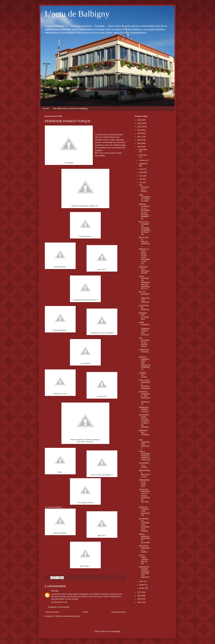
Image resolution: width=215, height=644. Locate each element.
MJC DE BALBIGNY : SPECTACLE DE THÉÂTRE (144, 297)
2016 (139, 596)
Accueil (46, 108)
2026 (139, 120)
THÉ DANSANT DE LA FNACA (144, 188)
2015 (139, 599)
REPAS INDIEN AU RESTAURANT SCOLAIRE (145, 538)
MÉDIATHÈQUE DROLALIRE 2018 (145, 474)
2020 (139, 140)
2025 (139, 123)
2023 (139, 130)
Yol (52, 591)
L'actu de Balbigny (77, 14)
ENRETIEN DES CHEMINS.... (144, 434)
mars (141, 581)
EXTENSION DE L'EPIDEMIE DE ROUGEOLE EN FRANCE (144, 525)
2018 (139, 147)
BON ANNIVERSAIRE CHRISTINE (144, 444)
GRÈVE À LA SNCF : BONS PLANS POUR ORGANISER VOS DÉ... (144, 256)
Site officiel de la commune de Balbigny (70, 108)
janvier (142, 588)
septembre (143, 164)
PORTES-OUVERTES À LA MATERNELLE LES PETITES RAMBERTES (145, 212)
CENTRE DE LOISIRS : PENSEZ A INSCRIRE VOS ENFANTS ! (144, 572)
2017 (139, 592)
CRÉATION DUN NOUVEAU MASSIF (144, 270)
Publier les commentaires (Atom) (68, 616)
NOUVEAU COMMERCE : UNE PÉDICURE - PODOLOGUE (144, 398)
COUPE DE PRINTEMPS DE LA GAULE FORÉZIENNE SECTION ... (144, 497)
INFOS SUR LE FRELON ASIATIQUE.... (144, 242)
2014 (139, 602)
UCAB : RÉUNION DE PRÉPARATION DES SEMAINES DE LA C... (144, 283)
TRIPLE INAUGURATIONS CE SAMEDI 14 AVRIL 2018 (144, 456)
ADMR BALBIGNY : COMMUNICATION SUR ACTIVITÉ (144, 329)
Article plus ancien (118, 612)
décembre (143, 150)
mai (141, 179)
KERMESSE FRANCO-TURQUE (144, 410)
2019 (139, 143)
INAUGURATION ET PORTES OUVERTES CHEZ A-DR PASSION (144, 421)
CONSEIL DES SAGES (143, 375)
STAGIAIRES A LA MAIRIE (144, 465)
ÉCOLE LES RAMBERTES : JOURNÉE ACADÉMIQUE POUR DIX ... (145, 228)
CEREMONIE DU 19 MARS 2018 (144, 483)
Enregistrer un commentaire (59, 607)
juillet (142, 172)
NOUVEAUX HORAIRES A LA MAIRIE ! (144, 549)
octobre (142, 160)
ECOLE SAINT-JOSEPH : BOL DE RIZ (144, 560)
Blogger (117, 631)
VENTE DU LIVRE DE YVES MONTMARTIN (144, 511)
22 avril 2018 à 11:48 (59, 602)
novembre (143, 155)
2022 (139, 133)
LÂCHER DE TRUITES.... (144, 352)
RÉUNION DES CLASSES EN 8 (144, 316)
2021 (139, 137)
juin (141, 176)
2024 (139, 127)
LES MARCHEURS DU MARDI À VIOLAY (144, 342)
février (142, 585)
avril (141, 182)
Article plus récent (52, 612)
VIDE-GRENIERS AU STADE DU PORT (144, 198)
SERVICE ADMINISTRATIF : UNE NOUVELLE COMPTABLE (145, 363)
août (141, 169)
